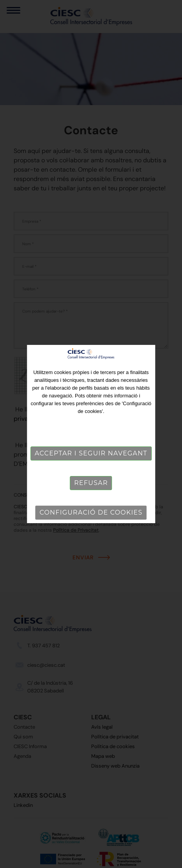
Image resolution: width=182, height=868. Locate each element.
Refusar (91, 483)
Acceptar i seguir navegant (91, 453)
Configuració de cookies (91, 512)
